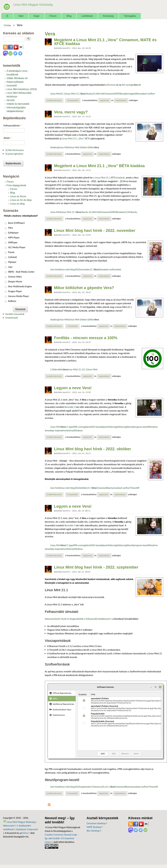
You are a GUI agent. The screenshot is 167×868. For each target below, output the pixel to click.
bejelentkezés (121, 100)
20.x (104, 787)
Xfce (122, 94)
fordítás (59, 369)
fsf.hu (26, 833)
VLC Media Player (17, 247)
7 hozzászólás (72, 326)
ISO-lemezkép (98, 427)
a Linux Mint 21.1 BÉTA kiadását (109, 178)
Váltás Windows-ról (17, 78)
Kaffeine (12, 301)
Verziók (11, 100)
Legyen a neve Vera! (73, 388)
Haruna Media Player (19, 296)
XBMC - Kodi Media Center (21, 272)
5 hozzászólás (72, 494)
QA (100, 269)
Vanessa (98, 787)
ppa (71, 427)
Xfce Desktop (94, 831)
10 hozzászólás (73, 100)
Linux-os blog (17, 204)
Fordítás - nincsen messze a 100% (86, 338)
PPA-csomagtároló (82, 427)
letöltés (136, 94)
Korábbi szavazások (15, 314)
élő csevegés (128, 85)
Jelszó (8, 138)
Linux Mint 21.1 (73, 94)
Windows (78, 430)
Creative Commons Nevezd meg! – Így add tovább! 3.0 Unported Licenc (62, 838)
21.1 (63, 94)
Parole (11, 252)
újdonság (128, 94)
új (58, 147)
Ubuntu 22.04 (87, 212)
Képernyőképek (15, 82)
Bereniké (70, 407)
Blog (69, 16)
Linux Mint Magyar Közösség (32, 5)
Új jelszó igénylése (14, 154)
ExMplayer (13, 233)
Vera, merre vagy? (71, 112)
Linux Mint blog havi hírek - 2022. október (92, 449)
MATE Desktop (95, 827)
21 (92, 787)
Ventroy (70, 430)
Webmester (10, 826)
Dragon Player (15, 291)
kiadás (54, 147)
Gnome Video (15, 277)
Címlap (7, 25)
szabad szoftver (147, 94)
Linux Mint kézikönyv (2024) (22, 89)
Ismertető (12, 86)
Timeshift (135, 488)
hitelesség (122, 427)
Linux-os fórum (18, 196)
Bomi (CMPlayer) (16, 223)
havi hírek (55, 269)
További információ (55, 100)
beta (122, 212)
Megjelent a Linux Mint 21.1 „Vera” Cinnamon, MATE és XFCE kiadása (105, 42)
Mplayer (12, 262)
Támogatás (130, 16)
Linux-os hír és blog (21, 200)
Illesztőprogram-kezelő (138, 427)
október (83, 488)
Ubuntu (89, 94)
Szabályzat (21, 829)
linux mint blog (67, 269)
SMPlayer (13, 242)
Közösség (108, 16)
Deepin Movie (15, 282)
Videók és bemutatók (18, 104)
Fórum (53, 16)
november (85, 269)
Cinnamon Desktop (97, 823)
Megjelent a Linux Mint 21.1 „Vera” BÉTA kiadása (99, 166)
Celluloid (12, 257)
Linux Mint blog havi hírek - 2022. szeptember (96, 567)
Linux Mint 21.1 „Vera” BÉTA (76, 139)
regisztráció (104, 100)
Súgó (36, 16)
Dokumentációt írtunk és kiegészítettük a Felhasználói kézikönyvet (78, 619)
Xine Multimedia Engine (20, 286)
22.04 (95, 94)
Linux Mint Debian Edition (82, 147)
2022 (77, 269)
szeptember (85, 787)
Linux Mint (56, 94)
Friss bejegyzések (16, 185)
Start (21, 16)
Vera (83, 94)
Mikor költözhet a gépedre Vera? (84, 288)
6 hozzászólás (72, 793)
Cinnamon (109, 94)
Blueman (111, 488)
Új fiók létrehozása (15, 150)
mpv (10, 267)
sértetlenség (111, 427)
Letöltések (87, 16)
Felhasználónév (13, 126)
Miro (10, 228)
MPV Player (14, 238)
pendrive (62, 430)
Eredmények (12, 318)
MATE (116, 94)
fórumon (112, 85)
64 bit (101, 94)
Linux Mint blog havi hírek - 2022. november (95, 230)
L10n (53, 369)
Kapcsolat (33, 829)
